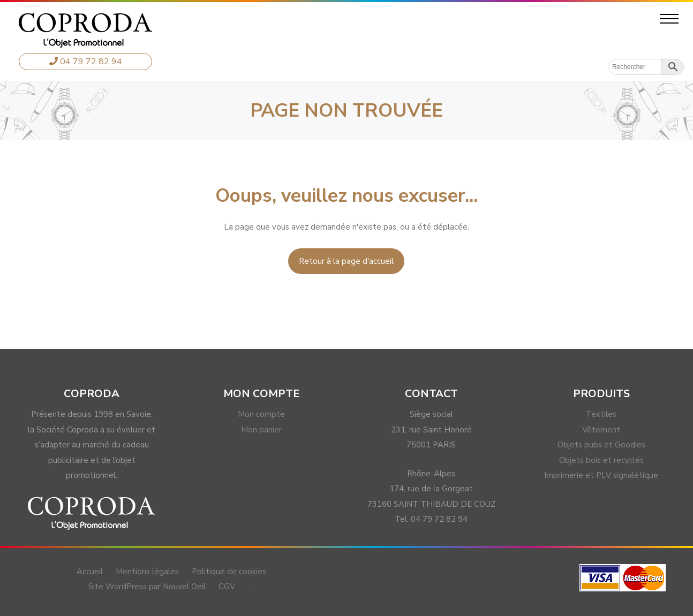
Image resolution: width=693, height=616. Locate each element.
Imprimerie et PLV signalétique (601, 475)
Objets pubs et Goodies (601, 445)
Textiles (601, 414)
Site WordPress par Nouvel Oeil (147, 587)
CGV (227, 587)
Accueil (90, 572)
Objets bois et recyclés (601, 460)
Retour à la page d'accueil (346, 261)
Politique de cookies (229, 572)
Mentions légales (147, 572)
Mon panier (261, 430)
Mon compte (261, 414)
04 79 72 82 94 (86, 62)
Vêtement (601, 430)
